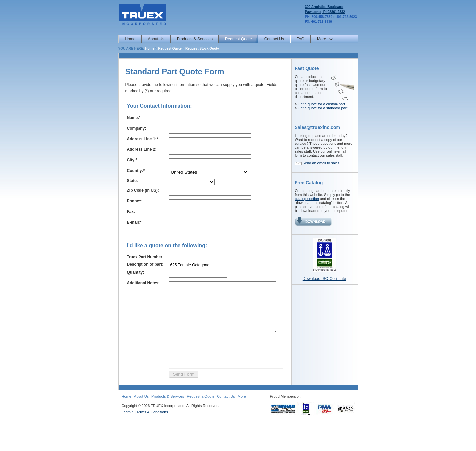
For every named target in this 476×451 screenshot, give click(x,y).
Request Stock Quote (202, 48)
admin (129, 428)
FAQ (300, 39)
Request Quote (238, 39)
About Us (156, 39)
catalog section (307, 199)
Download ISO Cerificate (324, 279)
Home (130, 39)
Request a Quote (200, 413)
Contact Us (274, 39)
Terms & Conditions (152, 428)
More (321, 39)
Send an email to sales (321, 163)
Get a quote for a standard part (323, 108)
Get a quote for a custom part (321, 104)
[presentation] (213, 366)
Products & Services (195, 39)
